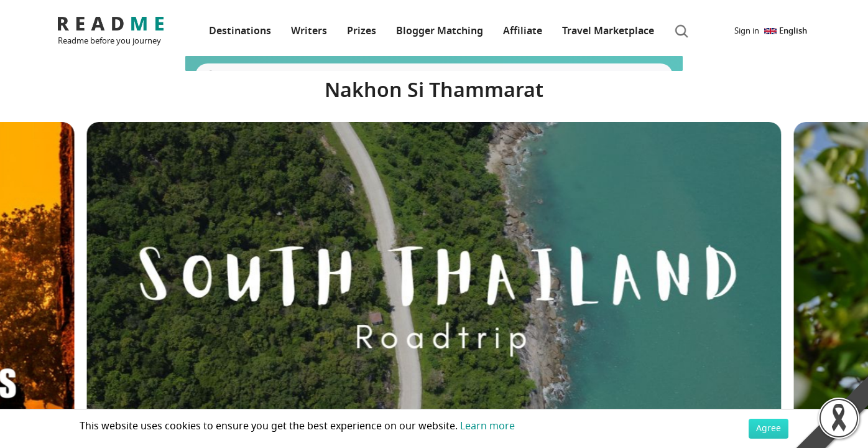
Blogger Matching (440, 31)
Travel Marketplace (608, 31)
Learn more (487, 426)
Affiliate (523, 31)
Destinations (240, 31)
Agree (769, 428)
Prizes (362, 31)
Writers (309, 31)
